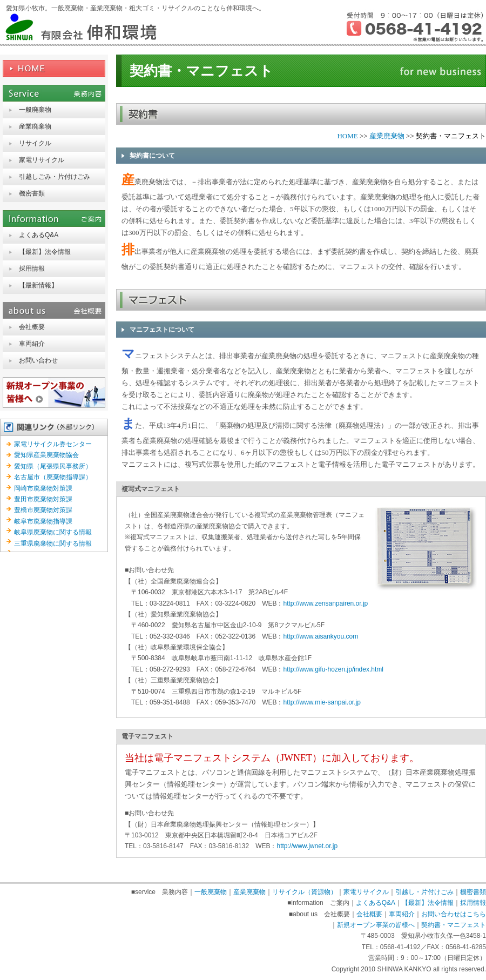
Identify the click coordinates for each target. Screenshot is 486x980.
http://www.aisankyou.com (320, 636)
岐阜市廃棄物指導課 (43, 521)
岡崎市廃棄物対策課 (43, 488)
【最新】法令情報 (45, 252)
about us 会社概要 (54, 310)
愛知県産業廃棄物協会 (46, 455)
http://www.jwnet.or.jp (307, 846)
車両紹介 (32, 344)
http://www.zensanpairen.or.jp (325, 603)
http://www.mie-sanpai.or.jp (322, 702)
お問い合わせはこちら (454, 914)
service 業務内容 (54, 93)
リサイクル (35, 143)
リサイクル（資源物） (305, 892)
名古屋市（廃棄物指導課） (53, 477)
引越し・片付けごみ (424, 892)
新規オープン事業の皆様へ (54, 392)
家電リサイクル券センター (53, 444)
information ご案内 (54, 219)
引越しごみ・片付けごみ (55, 177)
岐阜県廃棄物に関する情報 (53, 532)
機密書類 (32, 193)
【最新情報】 (38, 285)
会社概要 (32, 327)
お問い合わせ (38, 360)
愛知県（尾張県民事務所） (53, 466)
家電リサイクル (42, 160)
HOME (54, 68)
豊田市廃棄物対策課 (43, 499)
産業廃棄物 (35, 126)
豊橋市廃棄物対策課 (43, 510)
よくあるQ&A (39, 235)
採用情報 (32, 269)
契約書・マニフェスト (454, 925)
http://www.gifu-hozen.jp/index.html (333, 669)
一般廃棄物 (35, 110)
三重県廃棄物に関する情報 (53, 543)
